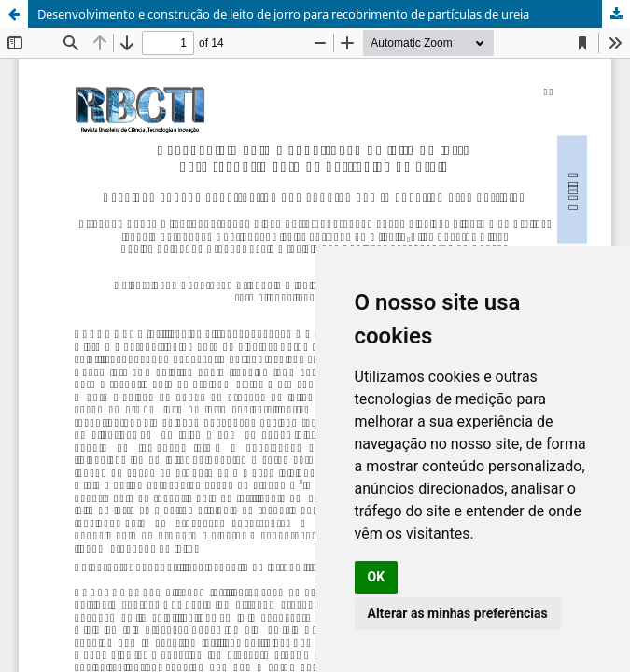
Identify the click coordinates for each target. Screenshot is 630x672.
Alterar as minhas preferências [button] (458, 613)
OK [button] (377, 577)
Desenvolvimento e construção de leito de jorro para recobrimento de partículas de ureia (283, 14)
